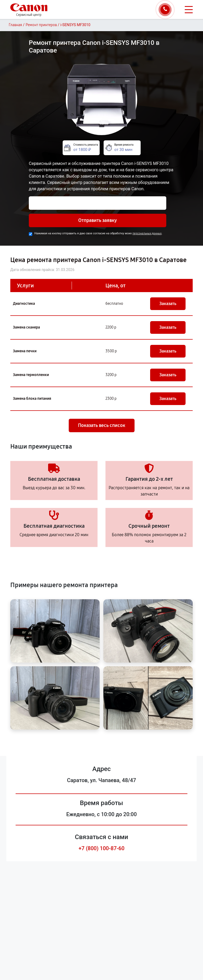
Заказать (168, 304)
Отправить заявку (98, 220)
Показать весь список (102, 425)
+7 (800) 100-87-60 (101, 848)
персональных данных (147, 233)
